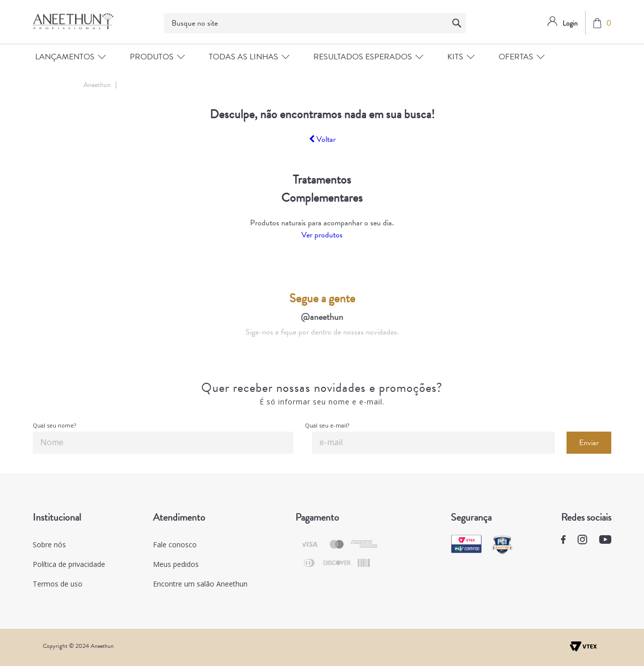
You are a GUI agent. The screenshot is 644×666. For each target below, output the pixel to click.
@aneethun (322, 317)
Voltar (322, 139)
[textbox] (315, 23)
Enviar (589, 443)
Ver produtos (322, 235)
